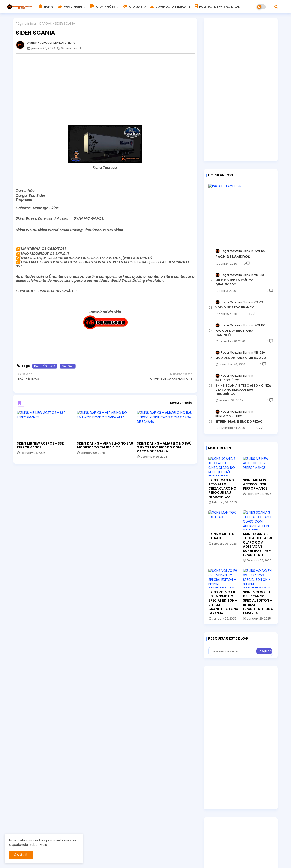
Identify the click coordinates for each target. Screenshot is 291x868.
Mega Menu (70, 7)
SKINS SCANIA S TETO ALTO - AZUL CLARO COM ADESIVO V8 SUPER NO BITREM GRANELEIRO (258, 544)
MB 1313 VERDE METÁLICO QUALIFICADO (234, 282)
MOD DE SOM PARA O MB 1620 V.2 (241, 358)
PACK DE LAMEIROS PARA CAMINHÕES (234, 333)
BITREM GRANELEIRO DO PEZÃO (239, 422)
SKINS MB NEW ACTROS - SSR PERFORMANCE (40, 445)
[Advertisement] (107, 89)
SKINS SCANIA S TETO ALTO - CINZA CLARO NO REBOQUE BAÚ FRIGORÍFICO (243, 390)
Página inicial (26, 24)
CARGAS (133, 7)
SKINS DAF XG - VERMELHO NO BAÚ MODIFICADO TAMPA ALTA (105, 445)
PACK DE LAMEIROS (233, 257)
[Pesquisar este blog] (233, 651)
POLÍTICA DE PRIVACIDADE (217, 7)
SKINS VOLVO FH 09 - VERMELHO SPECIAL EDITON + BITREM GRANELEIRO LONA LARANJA (223, 603)
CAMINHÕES (103, 7)
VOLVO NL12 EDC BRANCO (235, 308)
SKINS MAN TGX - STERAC (222, 536)
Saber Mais (38, 845)
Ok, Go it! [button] (21, 855)
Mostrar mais (181, 403)
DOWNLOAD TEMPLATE (170, 7)
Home (46, 7)
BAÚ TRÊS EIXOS (45, 366)
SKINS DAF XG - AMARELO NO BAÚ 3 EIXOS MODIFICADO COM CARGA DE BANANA (164, 447)
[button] (276, 7)
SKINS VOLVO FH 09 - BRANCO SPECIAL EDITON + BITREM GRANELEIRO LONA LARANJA (258, 603)
